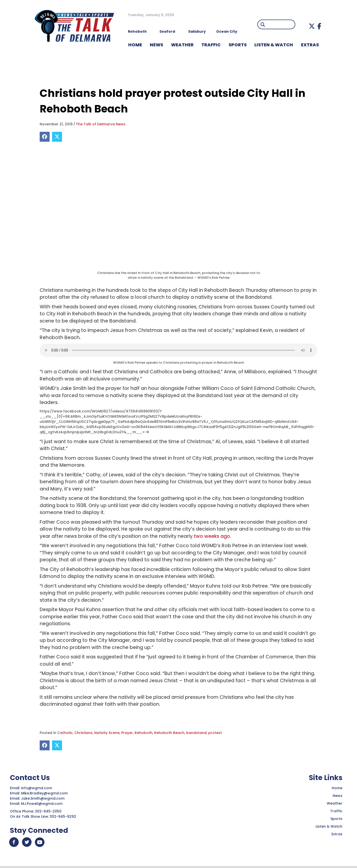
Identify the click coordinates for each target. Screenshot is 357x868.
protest (215, 733)
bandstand (196, 733)
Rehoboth (144, 733)
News (338, 796)
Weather (335, 803)
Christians (83, 733)
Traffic (336, 811)
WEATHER (182, 45)
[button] (312, 26)
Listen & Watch (329, 826)
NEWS (156, 45)
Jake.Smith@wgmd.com (43, 798)
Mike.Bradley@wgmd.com (44, 793)
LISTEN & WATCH (274, 45)
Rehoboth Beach (169, 733)
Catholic (65, 733)
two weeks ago (212, 536)
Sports (238, 45)
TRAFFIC (211, 45)
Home (337, 788)
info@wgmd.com (37, 788)
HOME (135, 45)
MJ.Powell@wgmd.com (43, 804)
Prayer (127, 733)
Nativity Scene (107, 733)
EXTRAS (310, 45)
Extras (337, 834)
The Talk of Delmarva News (101, 124)
